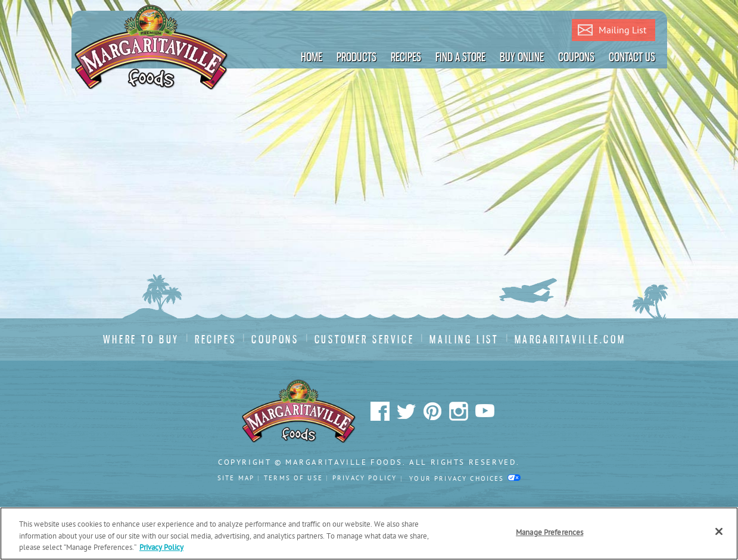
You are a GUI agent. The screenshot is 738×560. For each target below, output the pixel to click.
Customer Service (364, 340)
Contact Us (632, 57)
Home (312, 57)
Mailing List (612, 31)
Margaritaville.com (570, 340)
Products (356, 57)
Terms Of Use (293, 478)
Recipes (406, 57)
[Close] (719, 531)
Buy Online (522, 57)
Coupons (576, 57)
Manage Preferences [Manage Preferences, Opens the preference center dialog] (549, 533)
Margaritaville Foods (152, 48)
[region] (369, 534)
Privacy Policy (365, 478)
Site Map (236, 478)
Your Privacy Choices (465, 479)
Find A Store (460, 57)
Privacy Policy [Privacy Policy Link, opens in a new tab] (161, 548)
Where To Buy (141, 340)
